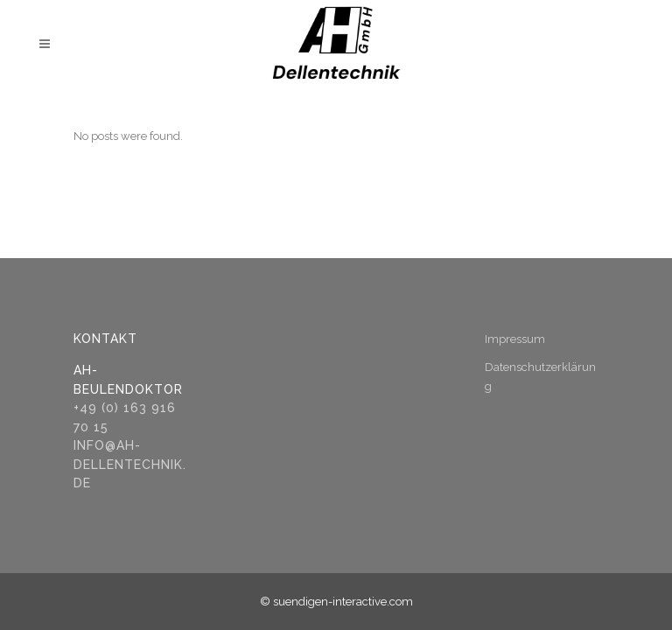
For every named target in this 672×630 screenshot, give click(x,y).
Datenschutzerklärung (540, 377)
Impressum (515, 339)
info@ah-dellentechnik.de (130, 464)
